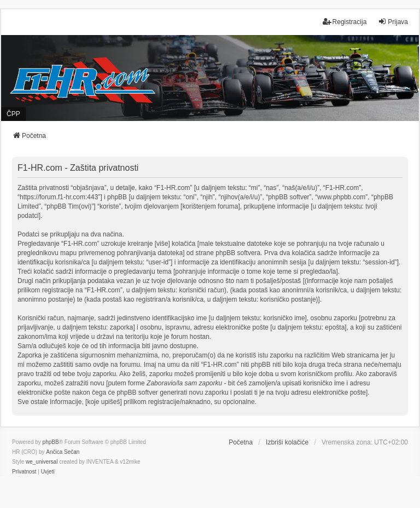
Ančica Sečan (63, 452)
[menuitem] (24, 472)
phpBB (51, 442)
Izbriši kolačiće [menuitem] (287, 442)
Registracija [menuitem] (345, 22)
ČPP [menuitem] (13, 114)
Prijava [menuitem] (393, 22)
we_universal (42, 462)
